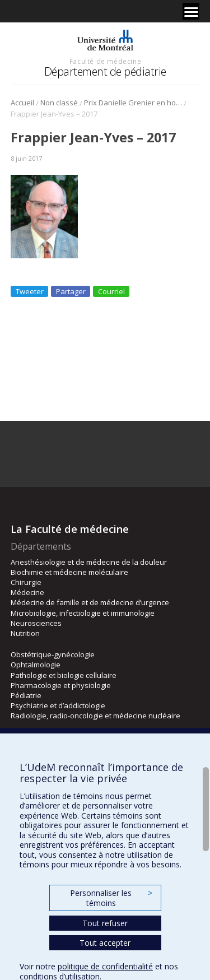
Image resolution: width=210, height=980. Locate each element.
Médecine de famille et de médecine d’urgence (90, 602)
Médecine (27, 592)
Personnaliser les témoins (111, 898)
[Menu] (191, 11)
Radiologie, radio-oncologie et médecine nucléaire (95, 716)
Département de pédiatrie (105, 71)
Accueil (22, 103)
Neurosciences (36, 623)
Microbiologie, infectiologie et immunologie (83, 613)
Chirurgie (26, 582)
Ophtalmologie (36, 665)
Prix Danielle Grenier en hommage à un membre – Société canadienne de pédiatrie (133, 103)
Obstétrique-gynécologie (53, 654)
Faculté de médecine (105, 61)
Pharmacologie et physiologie (61, 685)
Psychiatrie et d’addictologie (58, 705)
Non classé (59, 103)
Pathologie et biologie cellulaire (64, 675)
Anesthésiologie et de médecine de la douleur (89, 562)
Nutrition (25, 633)
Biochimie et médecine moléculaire (69, 572)
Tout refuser (105, 923)
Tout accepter (105, 943)
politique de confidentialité (105, 966)
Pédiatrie (26, 695)
